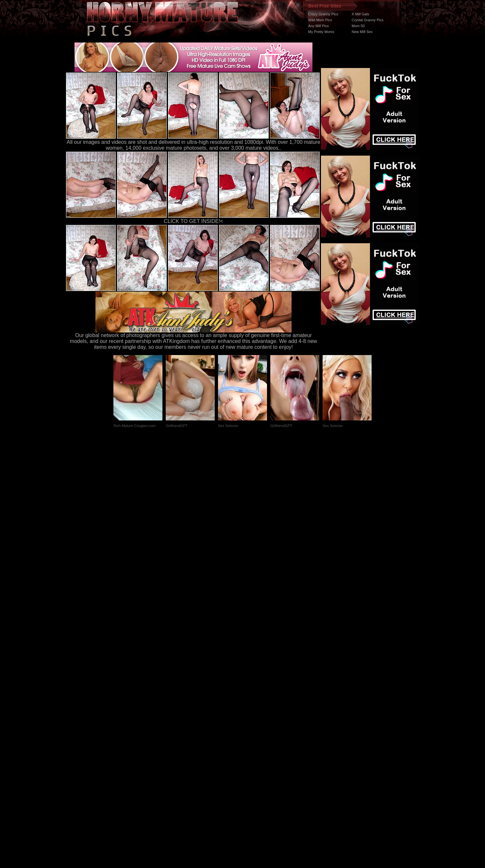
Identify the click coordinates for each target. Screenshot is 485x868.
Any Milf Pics (318, 26)
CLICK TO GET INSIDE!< (193, 221)
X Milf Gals (360, 14)
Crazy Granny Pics (323, 14)
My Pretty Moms (321, 32)
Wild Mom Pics (320, 20)
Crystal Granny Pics (368, 20)
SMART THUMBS (254, 745)
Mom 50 (358, 26)
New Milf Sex (362, 32)
